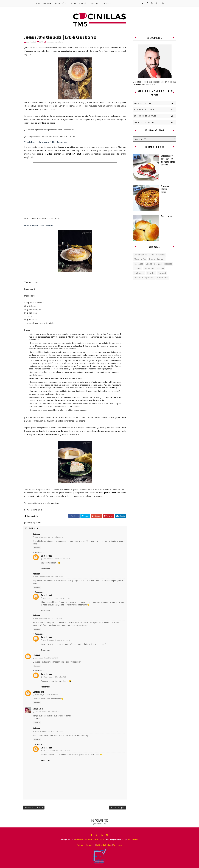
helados (151, 273)
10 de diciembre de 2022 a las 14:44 (57, 750)
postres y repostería (55, 42)
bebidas (168, 264)
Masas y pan (140, 259)
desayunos (149, 268)
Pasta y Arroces (157, 259)
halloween (139, 273)
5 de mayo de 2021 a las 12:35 (47, 658)
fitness (161, 268)
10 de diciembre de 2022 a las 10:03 (49, 731)
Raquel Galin (38, 709)
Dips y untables (157, 255)
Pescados (139, 264)
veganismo (163, 278)
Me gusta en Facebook (155, 110)
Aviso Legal (118, 845)
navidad (162, 273)
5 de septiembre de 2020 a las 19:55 (49, 576)
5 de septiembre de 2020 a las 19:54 (49, 537)
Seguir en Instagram (155, 122)
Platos (47, 3)
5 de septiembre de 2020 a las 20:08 (57, 598)
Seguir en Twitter (155, 103)
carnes (137, 268)
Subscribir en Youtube (155, 116)
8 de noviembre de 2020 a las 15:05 (49, 618)
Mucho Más (61, 3)
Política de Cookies (104, 845)
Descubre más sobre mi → (144, 84)
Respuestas (40, 553)
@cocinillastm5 (39, 496)
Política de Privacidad (86, 845)
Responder (37, 548)
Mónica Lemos (134, 839)
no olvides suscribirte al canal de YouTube (62, 154)
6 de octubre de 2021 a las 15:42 (47, 712)
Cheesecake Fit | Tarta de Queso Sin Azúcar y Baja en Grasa (168, 160)
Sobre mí (94, 3)
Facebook (115, 493)
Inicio (37, 3)
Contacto (106, 3)
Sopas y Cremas (154, 264)
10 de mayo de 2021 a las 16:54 (55, 677)
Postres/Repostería (79, 3)
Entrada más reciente (34, 807)
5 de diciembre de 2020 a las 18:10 (56, 559)
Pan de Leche (166, 216)
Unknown (36, 655)
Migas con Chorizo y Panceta (165, 189)
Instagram (104, 493)
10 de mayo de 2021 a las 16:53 (47, 695)
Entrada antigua (118, 807)
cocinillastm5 (46, 556)
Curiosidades (140, 255)
